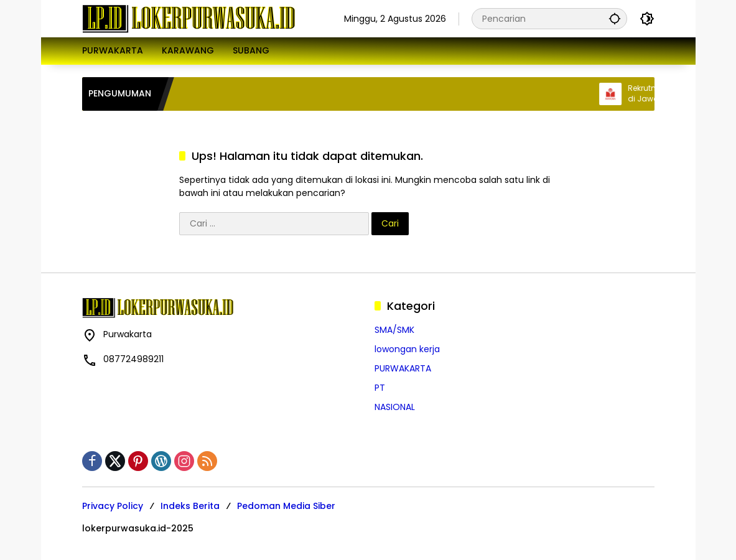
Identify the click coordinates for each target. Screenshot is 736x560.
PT (380, 388)
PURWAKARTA (403, 368)
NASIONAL (395, 407)
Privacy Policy (113, 506)
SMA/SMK (394, 330)
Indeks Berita (190, 506)
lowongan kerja (407, 349)
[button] (615, 18)
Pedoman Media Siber (286, 506)
